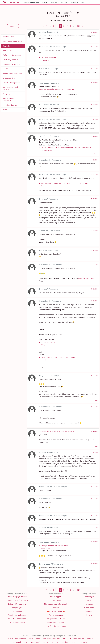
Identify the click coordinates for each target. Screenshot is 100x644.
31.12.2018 (94, 527)
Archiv (5, 110)
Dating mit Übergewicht (17, 604)
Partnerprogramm (56, 615)
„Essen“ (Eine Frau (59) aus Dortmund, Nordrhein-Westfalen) (56, 431)
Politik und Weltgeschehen (13, 41)
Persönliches (8, 51)
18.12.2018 (94, 301)
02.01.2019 (94, 564)
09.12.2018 (94, 32)
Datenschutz (89, 608)
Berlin (31, 638)
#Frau (96, 154)
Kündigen (89, 611)
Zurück (13, 26)
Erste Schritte (56, 600)
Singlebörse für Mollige (59, 2)
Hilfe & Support (56, 597)
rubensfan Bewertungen (17, 619)
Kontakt (56, 608)
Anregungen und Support (12, 94)
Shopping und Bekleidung (12, 73)
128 (78, 26)
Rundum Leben (8, 37)
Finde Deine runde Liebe (17, 615)
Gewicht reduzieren (10, 105)
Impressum (89, 604)
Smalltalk (6, 46)
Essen (26, 642)
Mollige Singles (17, 608)
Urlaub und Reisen (10, 78)
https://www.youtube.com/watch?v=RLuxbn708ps (57, 89)
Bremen (45, 642)
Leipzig (74, 642)
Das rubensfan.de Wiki (17, 622)
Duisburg (65, 642)
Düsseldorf (35, 642)
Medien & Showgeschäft (12, 83)
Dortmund (17, 642)
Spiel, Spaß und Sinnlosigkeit (8, 100)
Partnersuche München (51, 638)
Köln (38, 638)
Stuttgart (90, 638)
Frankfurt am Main (77, 638)
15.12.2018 (94, 174)
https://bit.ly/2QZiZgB (86, 278)
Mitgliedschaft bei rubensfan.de (56, 604)
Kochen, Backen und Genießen (10, 88)
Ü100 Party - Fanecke (10, 60)
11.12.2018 (94, 119)
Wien (65, 638)
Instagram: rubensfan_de (56, 619)
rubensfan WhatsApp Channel (56, 626)
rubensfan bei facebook (56, 622)
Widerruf (89, 615)
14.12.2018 (94, 136)
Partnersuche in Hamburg (16, 638)
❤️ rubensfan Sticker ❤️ (56, 611)
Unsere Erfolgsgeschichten (17, 597)
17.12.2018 (94, 199)
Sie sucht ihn (17, 611)
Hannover (55, 642)
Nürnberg (84, 642)
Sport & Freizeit (8, 69)
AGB (89, 600)
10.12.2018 (94, 46)
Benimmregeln (89, 597)
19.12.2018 (94, 452)
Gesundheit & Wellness (11, 64)
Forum (92, 2)
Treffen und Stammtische (12, 55)
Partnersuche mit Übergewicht (17, 600)
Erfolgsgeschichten (79, 2)
